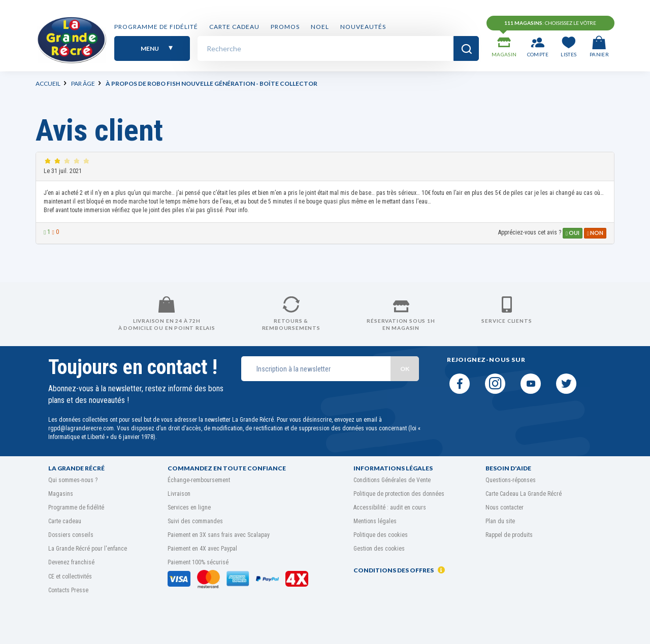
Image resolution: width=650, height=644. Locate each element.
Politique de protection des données (399, 494)
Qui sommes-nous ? (73, 480)
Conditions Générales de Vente (392, 480)
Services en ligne (189, 507)
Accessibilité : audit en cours (390, 507)
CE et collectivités (70, 577)
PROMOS (285, 27)
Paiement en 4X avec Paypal (202, 549)
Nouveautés (363, 27)
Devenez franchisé (71, 562)
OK (405, 369)
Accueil (48, 83)
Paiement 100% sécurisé (198, 562)
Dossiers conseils (71, 535)
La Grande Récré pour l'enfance (88, 549)
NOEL (320, 27)
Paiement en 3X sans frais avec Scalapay (219, 535)
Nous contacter (505, 507)
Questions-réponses (511, 480)
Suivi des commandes (195, 521)
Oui (573, 233)
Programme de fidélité (156, 27)
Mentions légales (375, 521)
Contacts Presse (68, 590)
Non (595, 233)
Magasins (61, 494)
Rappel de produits (509, 535)
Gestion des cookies (379, 549)
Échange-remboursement (199, 480)
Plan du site (500, 521)
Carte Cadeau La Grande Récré (524, 494)
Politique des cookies (381, 535)
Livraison (179, 494)
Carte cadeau (234, 27)
